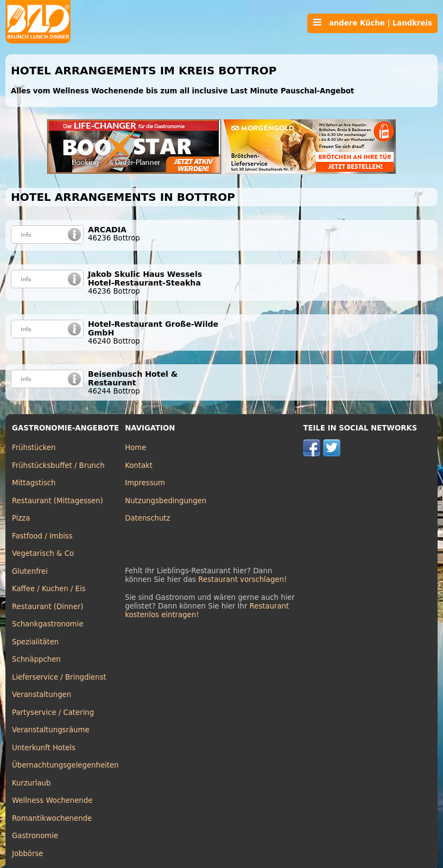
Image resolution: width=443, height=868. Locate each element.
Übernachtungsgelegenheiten (65, 765)
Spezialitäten (35, 642)
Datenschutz (147, 518)
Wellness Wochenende (52, 800)
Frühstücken (34, 448)
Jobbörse (28, 854)
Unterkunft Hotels (44, 748)
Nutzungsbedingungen (166, 501)
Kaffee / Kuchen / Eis (49, 589)
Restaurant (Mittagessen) (58, 501)
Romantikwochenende (52, 818)
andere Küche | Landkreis (372, 23)
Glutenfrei (30, 571)
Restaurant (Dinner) (48, 607)
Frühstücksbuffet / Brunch (58, 465)
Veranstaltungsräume (51, 730)
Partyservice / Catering (53, 712)
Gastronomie (35, 836)
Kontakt (139, 465)
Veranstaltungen (42, 695)
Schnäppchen (36, 659)
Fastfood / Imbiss (42, 536)
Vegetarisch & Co (43, 553)
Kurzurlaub (31, 783)
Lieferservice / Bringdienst (59, 677)
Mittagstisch (34, 483)
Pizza (21, 518)
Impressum (145, 483)
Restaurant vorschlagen (241, 579)
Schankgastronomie (48, 624)
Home (135, 448)
